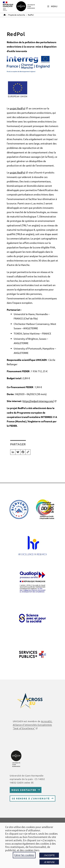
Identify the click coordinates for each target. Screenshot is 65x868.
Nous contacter (24, 790)
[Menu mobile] (52, 6)
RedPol (31, 15)
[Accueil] (5, 15)
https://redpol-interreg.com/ (38, 401)
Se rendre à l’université (31, 798)
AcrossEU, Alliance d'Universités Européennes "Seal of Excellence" (32, 725)
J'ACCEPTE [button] (49, 855)
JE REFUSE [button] (49, 862)
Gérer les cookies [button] (24, 855)
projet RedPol (18, 108)
